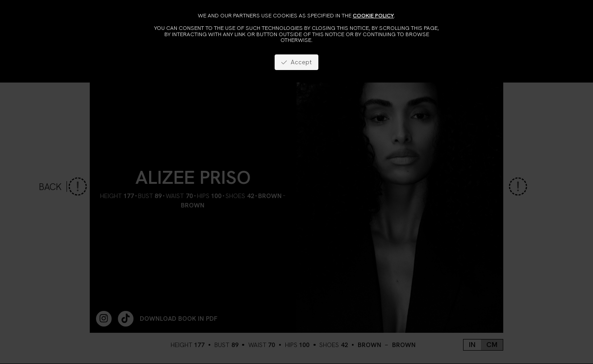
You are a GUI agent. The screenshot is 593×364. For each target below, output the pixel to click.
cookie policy (373, 15)
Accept (296, 62)
